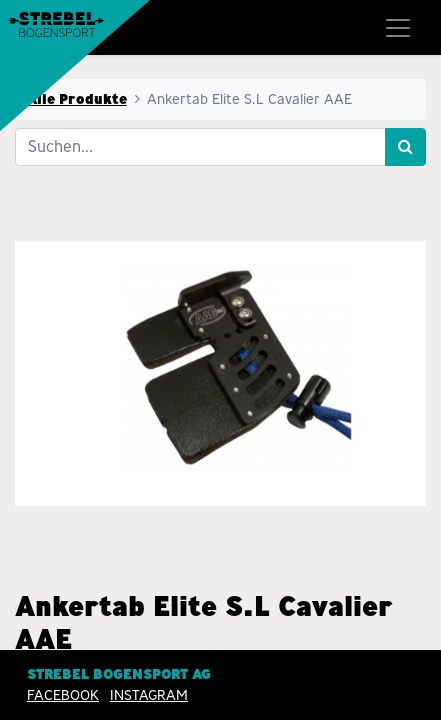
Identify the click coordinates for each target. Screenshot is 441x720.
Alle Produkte (77, 99)
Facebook (63, 695)
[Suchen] (405, 147)
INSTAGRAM (149, 695)
